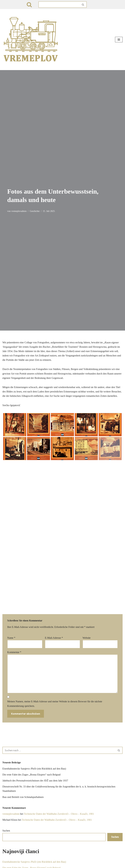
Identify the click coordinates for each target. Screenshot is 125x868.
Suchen (6, 735)
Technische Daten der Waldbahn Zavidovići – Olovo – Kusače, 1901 (59, 718)
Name (11, 542)
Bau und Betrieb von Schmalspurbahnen (23, 701)
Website (87, 542)
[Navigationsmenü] (119, 40)
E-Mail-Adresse (54, 542)
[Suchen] (29, 5)
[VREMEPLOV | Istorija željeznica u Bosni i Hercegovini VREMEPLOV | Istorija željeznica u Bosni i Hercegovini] (31, 40)
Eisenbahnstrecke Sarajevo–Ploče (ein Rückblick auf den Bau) (34, 673)
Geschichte (35, 211)
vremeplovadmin (19, 211)
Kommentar (14, 556)
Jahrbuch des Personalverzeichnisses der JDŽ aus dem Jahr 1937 (35, 685)
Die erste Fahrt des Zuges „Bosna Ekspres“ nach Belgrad (31, 679)
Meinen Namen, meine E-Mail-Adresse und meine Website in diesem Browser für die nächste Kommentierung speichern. (55, 608)
